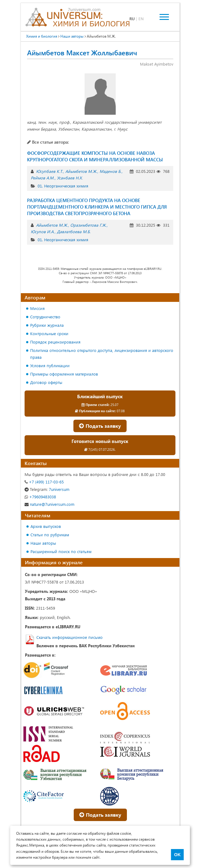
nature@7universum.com (49, 504)
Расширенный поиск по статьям (61, 551)
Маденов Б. (110, 171)
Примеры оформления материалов (64, 374)
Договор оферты (46, 382)
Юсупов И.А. (43, 231)
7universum (47, 489)
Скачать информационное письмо (70, 637)
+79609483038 (40, 497)
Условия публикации (50, 365)
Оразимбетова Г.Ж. (88, 225)
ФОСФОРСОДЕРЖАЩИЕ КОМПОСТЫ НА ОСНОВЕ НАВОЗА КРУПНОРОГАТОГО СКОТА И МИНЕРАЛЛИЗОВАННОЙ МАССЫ (95, 156)
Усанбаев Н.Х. (70, 178)
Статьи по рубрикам (50, 535)
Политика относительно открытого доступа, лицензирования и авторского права (102, 354)
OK (177, 855)
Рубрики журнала (47, 325)
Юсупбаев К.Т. (49, 171)
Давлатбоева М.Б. (74, 231)
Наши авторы (43, 543)
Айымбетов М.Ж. (81, 171)
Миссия (37, 308)
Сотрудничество (45, 317)
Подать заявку (100, 426)
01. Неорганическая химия (63, 186)
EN (141, 18)
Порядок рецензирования (55, 342)
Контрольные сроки (49, 333)
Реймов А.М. (43, 178)
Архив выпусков (46, 526)
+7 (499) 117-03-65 (44, 482)
